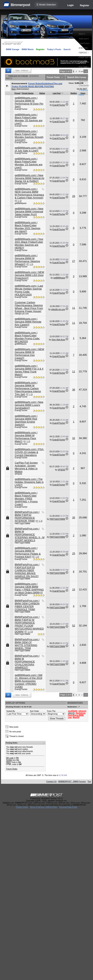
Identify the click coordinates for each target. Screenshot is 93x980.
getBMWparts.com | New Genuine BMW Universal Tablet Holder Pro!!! (29, 212)
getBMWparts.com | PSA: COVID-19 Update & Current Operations (29, 452)
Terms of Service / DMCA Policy (43, 807)
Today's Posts (54, 49)
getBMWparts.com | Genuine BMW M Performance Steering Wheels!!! (27, 260)
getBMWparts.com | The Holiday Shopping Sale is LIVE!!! (29, 482)
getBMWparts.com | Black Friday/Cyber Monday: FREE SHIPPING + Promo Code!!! (26, 499)
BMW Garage (13, 49)
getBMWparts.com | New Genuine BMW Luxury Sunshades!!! (29, 405)
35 (74, 517)
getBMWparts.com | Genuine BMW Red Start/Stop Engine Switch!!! (26, 420)
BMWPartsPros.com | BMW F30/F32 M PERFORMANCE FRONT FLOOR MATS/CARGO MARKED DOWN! (29, 624)
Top (89, 782)
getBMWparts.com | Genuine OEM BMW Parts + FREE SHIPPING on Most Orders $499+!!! (29, 588)
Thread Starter (28, 93)
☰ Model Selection (46, 5)
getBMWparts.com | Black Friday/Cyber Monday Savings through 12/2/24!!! (29, 136)
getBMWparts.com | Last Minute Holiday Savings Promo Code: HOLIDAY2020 (29, 290)
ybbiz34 (71, 713)
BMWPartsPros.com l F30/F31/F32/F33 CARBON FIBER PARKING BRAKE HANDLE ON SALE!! (27, 570)
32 (74, 438)
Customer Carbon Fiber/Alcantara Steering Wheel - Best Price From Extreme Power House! (29, 307)
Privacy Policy (22, 807)
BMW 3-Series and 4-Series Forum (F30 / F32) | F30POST (84, 43)
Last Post (57, 93)
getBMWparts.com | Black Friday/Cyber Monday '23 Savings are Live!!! (29, 163)
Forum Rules (12, 769)
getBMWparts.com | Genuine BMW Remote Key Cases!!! (28, 322)
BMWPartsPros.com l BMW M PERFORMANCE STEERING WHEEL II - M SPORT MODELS (29, 534)
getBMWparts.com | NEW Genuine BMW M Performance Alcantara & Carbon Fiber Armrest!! (29, 193)
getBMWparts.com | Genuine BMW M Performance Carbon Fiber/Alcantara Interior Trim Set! (28, 388)
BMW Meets (28, 49)
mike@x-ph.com (22, 314)
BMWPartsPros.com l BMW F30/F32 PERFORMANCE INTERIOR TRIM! (27, 516)
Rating (42, 93)
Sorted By (11, 711)
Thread (17, 93)
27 (74, 261)
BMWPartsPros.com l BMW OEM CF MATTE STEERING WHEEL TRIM (27, 644)
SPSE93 (18, 474)
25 (74, 553)
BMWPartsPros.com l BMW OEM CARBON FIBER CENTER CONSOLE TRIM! (27, 605)
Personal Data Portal (68, 807)
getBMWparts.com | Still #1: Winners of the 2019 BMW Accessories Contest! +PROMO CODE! (28, 681)
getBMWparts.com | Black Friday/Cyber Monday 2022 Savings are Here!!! (27, 227)
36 (74, 390)
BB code (10, 758)
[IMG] (9, 762)
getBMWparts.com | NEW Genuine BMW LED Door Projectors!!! (29, 275)
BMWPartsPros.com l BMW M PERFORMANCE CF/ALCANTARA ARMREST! (27, 662)
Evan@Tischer (21, 109)
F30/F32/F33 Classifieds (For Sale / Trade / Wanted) (85, 67)
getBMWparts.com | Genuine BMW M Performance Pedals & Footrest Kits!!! (28, 552)
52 (74, 626)
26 (74, 196)
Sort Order (35, 711)
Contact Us (51, 782)
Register (85, 5)
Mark (14, 89)
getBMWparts (21, 203)
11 (74, 308)
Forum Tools (53, 77)
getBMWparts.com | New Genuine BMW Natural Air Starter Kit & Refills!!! (29, 178)
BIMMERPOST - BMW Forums (72, 782)
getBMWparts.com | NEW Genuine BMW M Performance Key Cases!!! (29, 354)
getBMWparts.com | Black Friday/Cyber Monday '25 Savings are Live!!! (29, 119)
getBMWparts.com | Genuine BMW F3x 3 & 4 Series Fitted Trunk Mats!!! (29, 370)
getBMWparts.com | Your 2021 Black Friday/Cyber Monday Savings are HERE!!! (29, 243)
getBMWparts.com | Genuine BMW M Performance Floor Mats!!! (26, 437)
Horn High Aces (58, 340)
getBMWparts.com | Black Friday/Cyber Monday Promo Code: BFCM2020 (27, 337)
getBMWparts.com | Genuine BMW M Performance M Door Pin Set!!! (29, 102)
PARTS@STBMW (22, 524)
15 (74, 589)
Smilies (9, 760)
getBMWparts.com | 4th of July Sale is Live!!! (28, 149)
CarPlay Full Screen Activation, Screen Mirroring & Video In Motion (26, 467)
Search (67, 49)
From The (51, 711)
